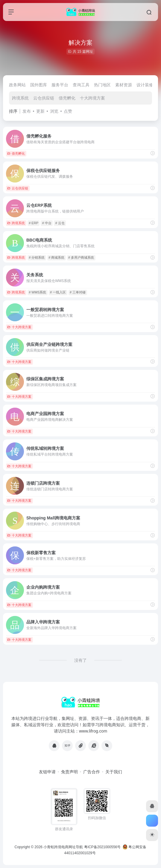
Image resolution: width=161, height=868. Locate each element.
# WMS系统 (37, 292)
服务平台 (60, 85)
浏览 (54, 111)
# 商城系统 (56, 257)
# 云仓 (60, 223)
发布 (27, 111)
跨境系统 (20, 98)
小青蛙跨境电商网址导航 (63, 847)
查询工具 (81, 85)
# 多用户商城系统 (81, 257)
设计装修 (145, 85)
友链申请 (47, 772)
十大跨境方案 (92, 98)
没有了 (80, 660)
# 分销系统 (37, 257)
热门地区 (102, 85)
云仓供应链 (44, 98)
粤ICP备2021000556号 (102, 847)
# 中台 (47, 223)
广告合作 (92, 772)
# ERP (34, 223)
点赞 (68, 111)
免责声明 (69, 772)
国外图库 (39, 85)
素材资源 (124, 85)
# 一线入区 (58, 292)
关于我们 (114, 772)
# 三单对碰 (78, 292)
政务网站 (17, 85)
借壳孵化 (67, 98)
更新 (40, 111)
